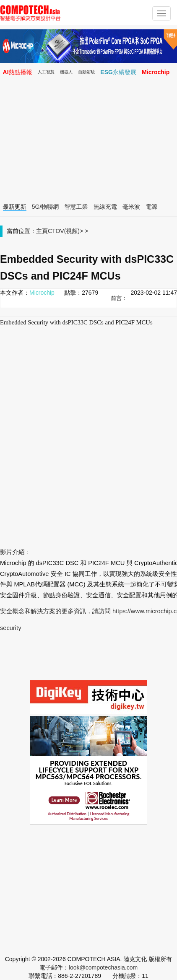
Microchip (156, 72)
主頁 (42, 231)
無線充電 (105, 207)
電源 (151, 207)
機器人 (66, 72)
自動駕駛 (86, 72)
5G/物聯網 (46, 207)
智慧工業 (76, 207)
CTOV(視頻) (64, 231)
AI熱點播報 (18, 72)
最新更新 (15, 207)
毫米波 (131, 207)
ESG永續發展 (118, 72)
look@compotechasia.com (103, 967)
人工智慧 (46, 72)
